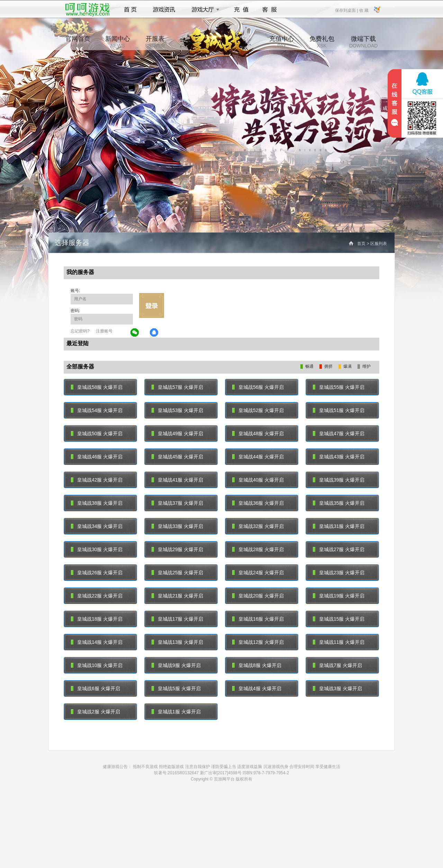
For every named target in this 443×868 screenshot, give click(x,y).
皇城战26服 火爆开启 (97, 573)
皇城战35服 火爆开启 (339, 503)
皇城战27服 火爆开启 (339, 549)
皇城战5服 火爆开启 (176, 688)
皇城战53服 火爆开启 (177, 410)
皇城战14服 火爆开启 (97, 642)
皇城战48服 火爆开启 (258, 433)
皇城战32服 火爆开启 (258, 526)
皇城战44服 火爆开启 (258, 457)
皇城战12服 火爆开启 (258, 642)
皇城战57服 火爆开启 (177, 387)
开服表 (155, 42)
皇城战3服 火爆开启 (337, 688)
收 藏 (364, 10)
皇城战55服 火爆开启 (339, 387)
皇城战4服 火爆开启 (257, 688)
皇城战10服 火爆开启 (97, 665)
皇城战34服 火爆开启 (97, 526)
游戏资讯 (164, 10)
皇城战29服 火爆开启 (177, 549)
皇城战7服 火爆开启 (337, 665)
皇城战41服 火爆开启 (177, 480)
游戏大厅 (204, 10)
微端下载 (363, 42)
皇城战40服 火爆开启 (258, 480)
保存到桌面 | (347, 10)
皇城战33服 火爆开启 (177, 526)
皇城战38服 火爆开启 (97, 503)
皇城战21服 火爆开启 (177, 596)
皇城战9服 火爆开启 (176, 665)
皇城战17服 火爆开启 (177, 619)
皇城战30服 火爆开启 (97, 549)
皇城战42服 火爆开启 (97, 480)
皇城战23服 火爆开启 (339, 573)
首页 (130, 10)
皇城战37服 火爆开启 (177, 503)
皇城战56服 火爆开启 (258, 387)
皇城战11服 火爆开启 (339, 642)
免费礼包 (322, 42)
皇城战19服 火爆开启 (339, 596)
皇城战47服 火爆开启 (339, 433)
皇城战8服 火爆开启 (257, 665)
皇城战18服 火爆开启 (97, 619)
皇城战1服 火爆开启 (176, 712)
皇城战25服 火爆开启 (177, 573)
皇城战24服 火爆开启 (258, 573)
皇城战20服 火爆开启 (258, 596)
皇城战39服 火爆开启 (339, 480)
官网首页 (78, 42)
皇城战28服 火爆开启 (258, 549)
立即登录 (152, 305)
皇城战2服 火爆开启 (96, 712)
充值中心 (282, 42)
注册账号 (104, 331)
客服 (270, 10)
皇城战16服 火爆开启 (258, 619)
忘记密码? (80, 331)
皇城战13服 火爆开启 (177, 642)
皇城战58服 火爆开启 (97, 387)
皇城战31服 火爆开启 (339, 526)
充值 (241, 10)
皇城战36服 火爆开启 (258, 503)
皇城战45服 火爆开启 (177, 457)
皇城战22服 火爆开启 (97, 596)
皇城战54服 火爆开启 (97, 410)
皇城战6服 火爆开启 (96, 688)
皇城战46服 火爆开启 (97, 457)
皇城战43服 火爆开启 (339, 457)
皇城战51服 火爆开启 (339, 410)
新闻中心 (118, 42)
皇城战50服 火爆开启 (97, 433)
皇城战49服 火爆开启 (177, 433)
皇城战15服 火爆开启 (339, 619)
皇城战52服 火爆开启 (258, 410)
